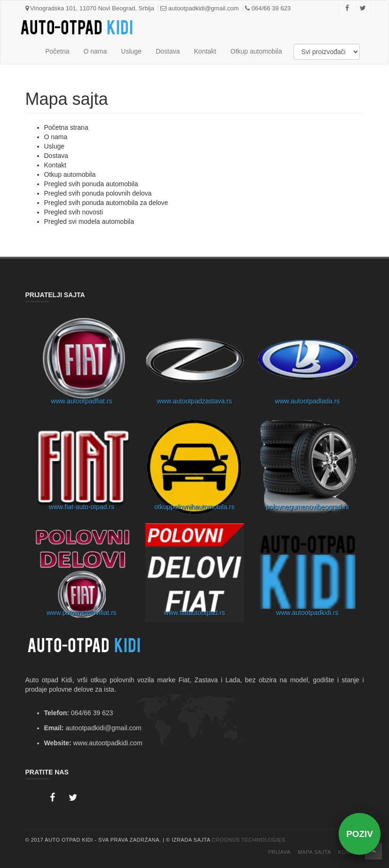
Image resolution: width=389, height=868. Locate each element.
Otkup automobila (256, 51)
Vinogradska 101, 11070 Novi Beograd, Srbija (90, 8)
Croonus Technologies (249, 840)
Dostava (168, 51)
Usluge (131, 51)
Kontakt (205, 51)
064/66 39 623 (268, 8)
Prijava (279, 852)
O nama (95, 51)
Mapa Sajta (314, 852)
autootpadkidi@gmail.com (199, 8)
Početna (57, 51)
